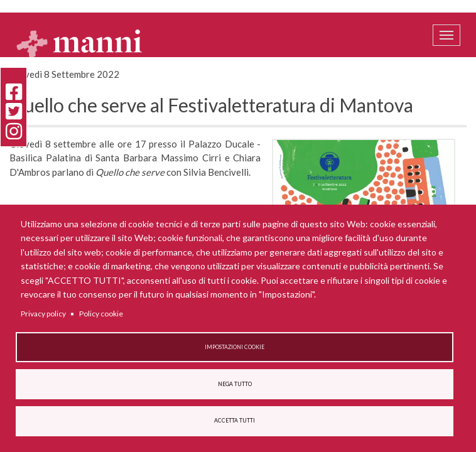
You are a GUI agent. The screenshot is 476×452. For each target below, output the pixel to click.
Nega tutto (235, 384)
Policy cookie (101, 314)
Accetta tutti (235, 421)
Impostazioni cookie (235, 347)
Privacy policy (43, 314)
